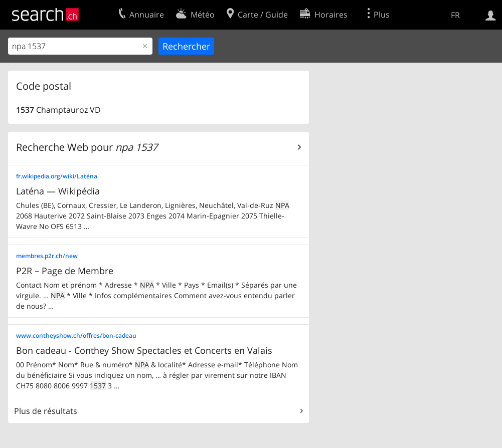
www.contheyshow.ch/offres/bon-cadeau (76, 335)
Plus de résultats (46, 411)
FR (455, 15)
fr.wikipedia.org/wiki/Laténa (57, 176)
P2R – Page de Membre (65, 271)
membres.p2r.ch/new (47, 256)
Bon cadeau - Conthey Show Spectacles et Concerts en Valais (144, 350)
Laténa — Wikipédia (58, 191)
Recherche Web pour (87, 147)
